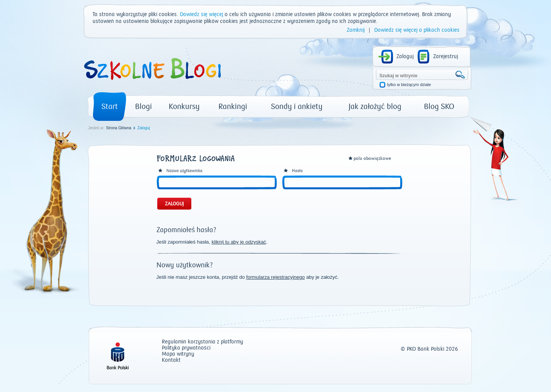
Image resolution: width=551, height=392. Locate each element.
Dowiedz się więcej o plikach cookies (417, 30)
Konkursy (184, 107)
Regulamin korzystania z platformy (202, 342)
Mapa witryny (178, 354)
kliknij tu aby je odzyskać (239, 242)
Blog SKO (439, 107)
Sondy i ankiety (297, 107)
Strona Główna (119, 128)
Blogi (143, 107)
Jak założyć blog (375, 107)
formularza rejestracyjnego (275, 277)
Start (110, 107)
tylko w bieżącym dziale (409, 85)
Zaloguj (405, 57)
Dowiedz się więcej (201, 15)
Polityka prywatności (186, 348)
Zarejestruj (446, 57)
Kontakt (171, 360)
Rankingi (233, 107)
